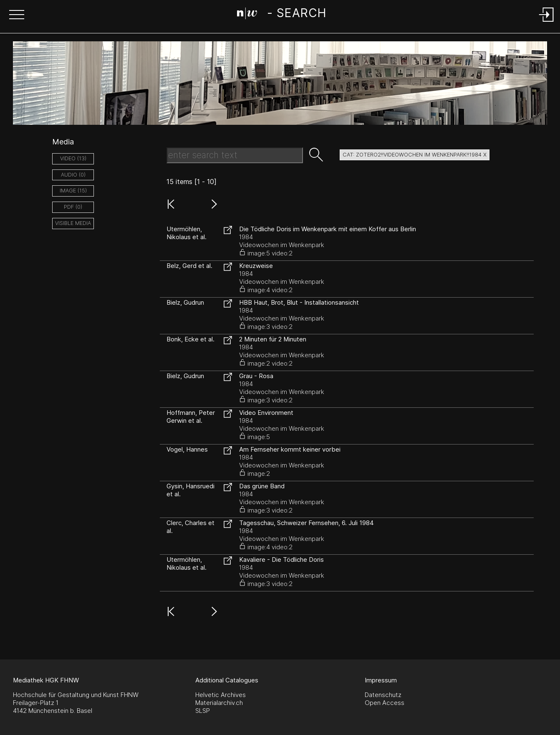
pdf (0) (73, 207)
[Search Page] (281, 15)
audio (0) (73, 175)
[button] (17, 15)
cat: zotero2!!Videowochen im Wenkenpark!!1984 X (415, 155)
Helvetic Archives (221, 695)
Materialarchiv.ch (219, 703)
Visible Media (73, 223)
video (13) (73, 158)
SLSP (203, 711)
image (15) (73, 191)
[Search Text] (235, 155)
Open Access (385, 703)
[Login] (547, 22)
